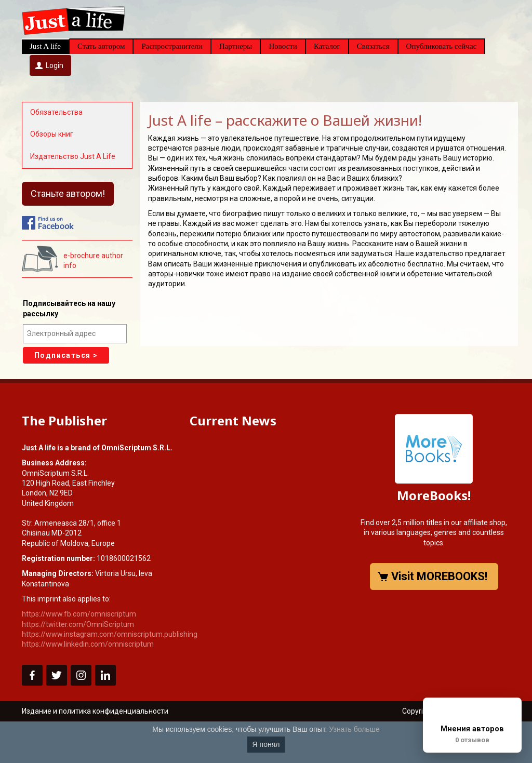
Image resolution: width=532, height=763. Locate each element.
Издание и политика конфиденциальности (95, 711)
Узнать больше (354, 729)
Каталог (327, 46)
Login (55, 65)
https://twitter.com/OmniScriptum (78, 624)
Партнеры (236, 46)
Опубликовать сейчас (442, 46)
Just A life (45, 46)
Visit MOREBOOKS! (439, 576)
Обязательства (56, 112)
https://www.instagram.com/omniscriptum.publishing (110, 634)
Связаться (373, 46)
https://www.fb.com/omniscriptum (79, 614)
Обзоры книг (52, 134)
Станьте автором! (68, 193)
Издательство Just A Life (73, 156)
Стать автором (101, 46)
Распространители (172, 46)
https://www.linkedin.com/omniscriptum (88, 644)
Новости (283, 46)
